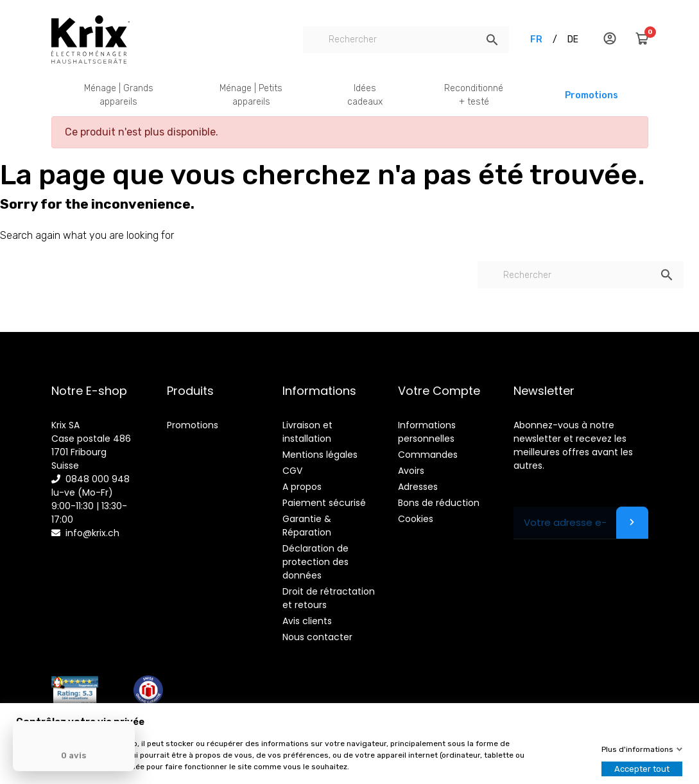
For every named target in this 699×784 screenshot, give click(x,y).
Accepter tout (642, 769)
